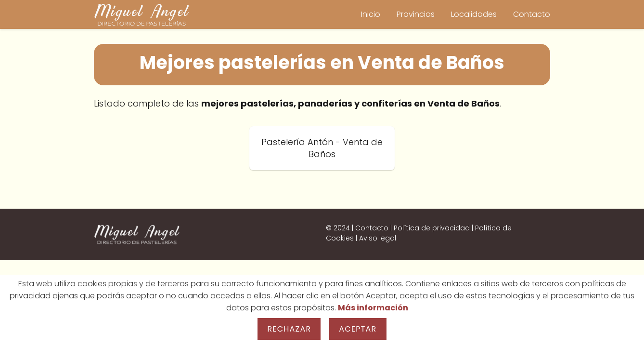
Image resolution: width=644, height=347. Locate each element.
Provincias (416, 14)
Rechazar (289, 329)
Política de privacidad (432, 228)
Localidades (474, 14)
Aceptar (358, 329)
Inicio (371, 14)
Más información (373, 308)
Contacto (532, 14)
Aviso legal (378, 238)
